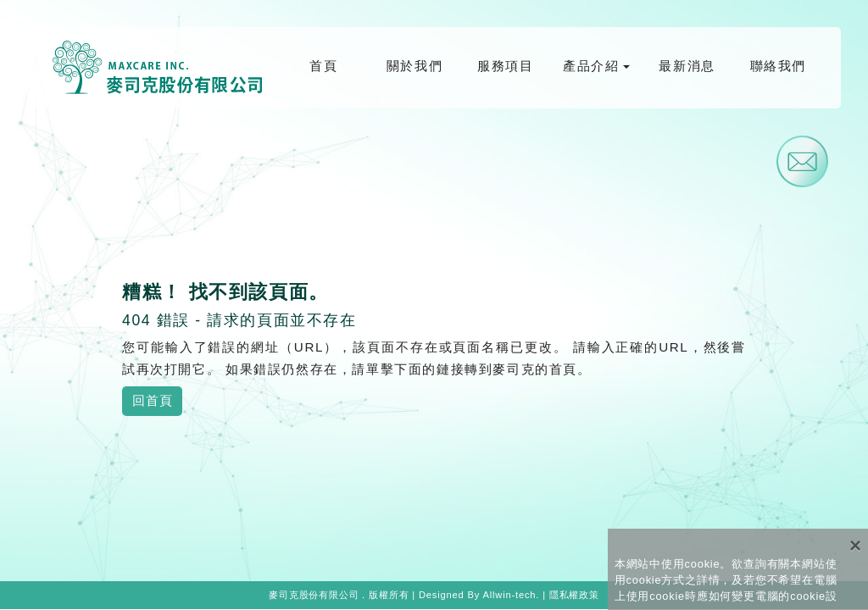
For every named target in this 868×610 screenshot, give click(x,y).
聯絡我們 (778, 66)
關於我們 (415, 66)
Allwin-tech (509, 595)
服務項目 (505, 66)
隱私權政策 (574, 595)
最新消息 (687, 66)
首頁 (323, 66)
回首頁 (152, 400)
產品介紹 (591, 66)
